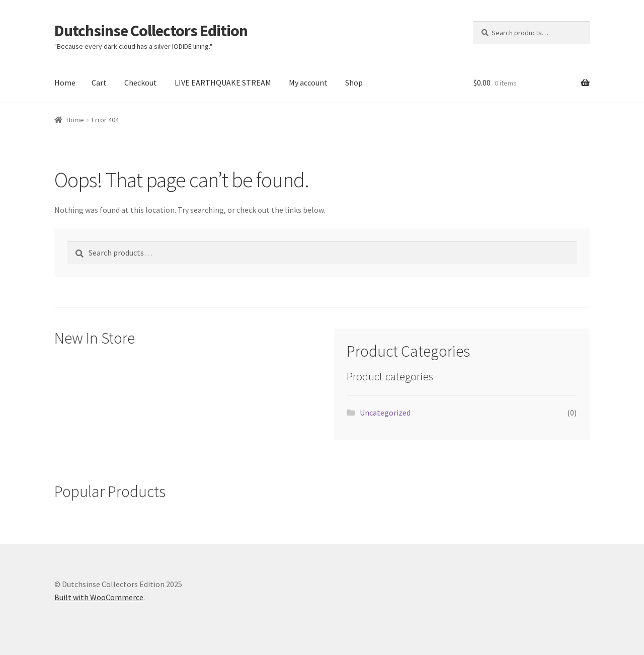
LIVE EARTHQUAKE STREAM (223, 83)
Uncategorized (385, 413)
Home (65, 83)
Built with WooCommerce (99, 597)
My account (308, 83)
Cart (99, 83)
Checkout (141, 83)
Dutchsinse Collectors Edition (151, 31)
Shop (354, 83)
